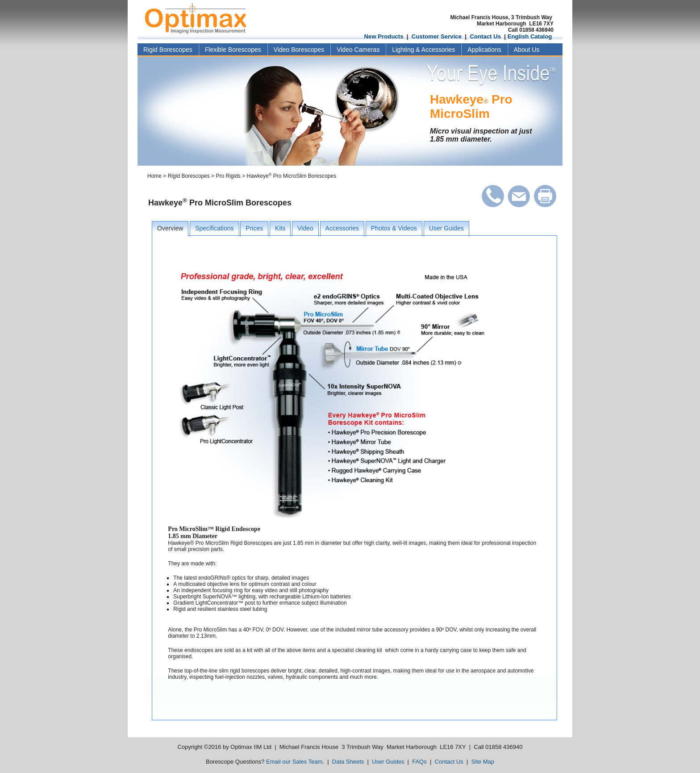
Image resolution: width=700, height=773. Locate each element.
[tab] (170, 229)
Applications (484, 50)
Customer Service (437, 36)
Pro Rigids (228, 176)
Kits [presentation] (280, 228)
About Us (527, 50)
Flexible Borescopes (233, 50)
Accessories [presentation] (342, 228)
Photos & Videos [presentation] (394, 228)
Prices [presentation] (254, 228)
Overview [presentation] (170, 228)
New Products (384, 36)
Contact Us (485, 36)
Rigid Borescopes (168, 50)
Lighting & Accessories (423, 50)
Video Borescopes (299, 50)
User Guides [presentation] (446, 228)
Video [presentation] (305, 228)
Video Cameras (358, 50)
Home (154, 176)
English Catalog (530, 36)
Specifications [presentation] (214, 228)
